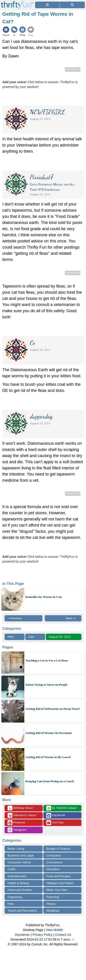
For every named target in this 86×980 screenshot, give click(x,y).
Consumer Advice (19, 862)
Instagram (17, 830)
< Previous (15, 618)
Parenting (53, 897)
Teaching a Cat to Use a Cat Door (47, 660)
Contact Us (63, 935)
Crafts (12, 869)
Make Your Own (57, 890)
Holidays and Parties (60, 883)
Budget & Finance (58, 849)
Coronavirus (54, 862)
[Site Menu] (47, 5)
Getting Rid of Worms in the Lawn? (48, 757)
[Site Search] (72, 5)
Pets (11, 637)
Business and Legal (21, 855)
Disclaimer (22, 935)
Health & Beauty (18, 883)
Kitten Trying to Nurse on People (46, 685)
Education (53, 869)
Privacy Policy (43, 935)
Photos (51, 904)
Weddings (53, 911)
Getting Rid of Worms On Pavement (49, 733)
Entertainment (17, 876)
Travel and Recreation (22, 911)
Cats (31, 637)
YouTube (55, 823)
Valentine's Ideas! (22, 815)
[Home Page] (17, 3)
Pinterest (16, 823)
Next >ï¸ (72, 618)
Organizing (15, 897)
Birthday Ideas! (20, 808)
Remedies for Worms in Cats (44, 597)
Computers (54, 855)
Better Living (16, 849)
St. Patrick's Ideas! (61, 808)
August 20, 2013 (60, 637)
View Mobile (54, 930)
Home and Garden (20, 890)
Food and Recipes (58, 876)
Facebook (56, 815)
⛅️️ (74, 939)
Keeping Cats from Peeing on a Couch (50, 781)
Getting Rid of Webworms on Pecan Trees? (53, 709)
